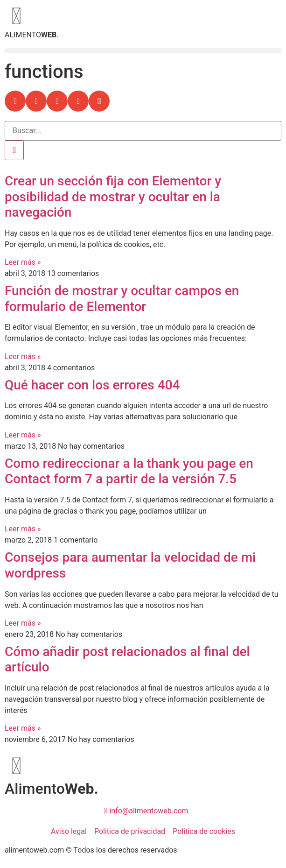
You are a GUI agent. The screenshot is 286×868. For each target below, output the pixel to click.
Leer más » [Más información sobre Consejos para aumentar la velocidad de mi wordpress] (23, 623)
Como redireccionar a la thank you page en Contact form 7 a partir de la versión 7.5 (129, 471)
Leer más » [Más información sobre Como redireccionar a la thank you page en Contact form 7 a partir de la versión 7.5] (23, 529)
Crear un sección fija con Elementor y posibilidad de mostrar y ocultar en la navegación (113, 197)
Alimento (52, 789)
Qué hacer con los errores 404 (92, 385)
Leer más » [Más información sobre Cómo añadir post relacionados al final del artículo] (23, 728)
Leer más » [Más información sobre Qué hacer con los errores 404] (23, 435)
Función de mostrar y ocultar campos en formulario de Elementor (122, 299)
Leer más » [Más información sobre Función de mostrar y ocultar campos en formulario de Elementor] (23, 356)
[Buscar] (14, 150)
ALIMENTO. (31, 35)
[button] (143, 51)
